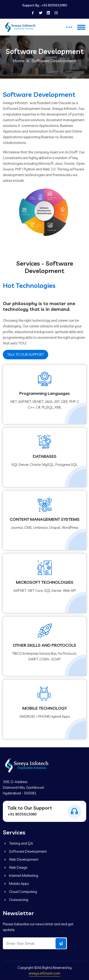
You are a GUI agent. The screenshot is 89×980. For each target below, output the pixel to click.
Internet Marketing (21, 875)
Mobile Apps (16, 884)
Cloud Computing (20, 892)
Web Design (15, 867)
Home (19, 61)
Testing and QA (18, 843)
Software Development (25, 851)
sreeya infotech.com (44, 973)
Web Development (21, 859)
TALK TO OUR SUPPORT (26, 354)
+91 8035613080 (54, 5)
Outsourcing (16, 900)
